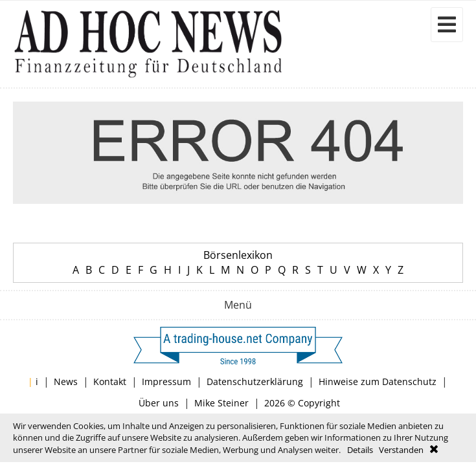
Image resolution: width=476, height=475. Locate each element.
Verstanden (401, 450)
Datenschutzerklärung (255, 381)
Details (360, 450)
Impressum (166, 381)
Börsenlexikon (238, 255)
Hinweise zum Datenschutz (378, 381)
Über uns (159, 403)
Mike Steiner (221, 403)
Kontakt (110, 381)
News (66, 381)
